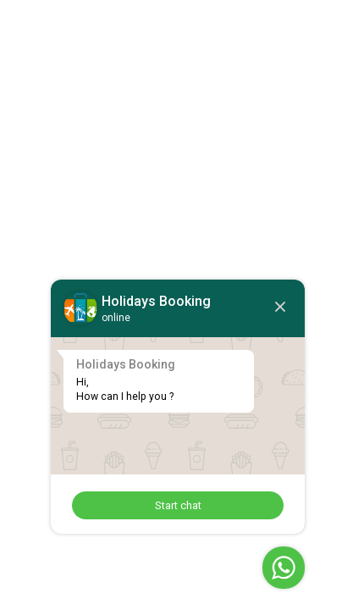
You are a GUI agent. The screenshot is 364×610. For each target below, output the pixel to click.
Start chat (178, 505)
